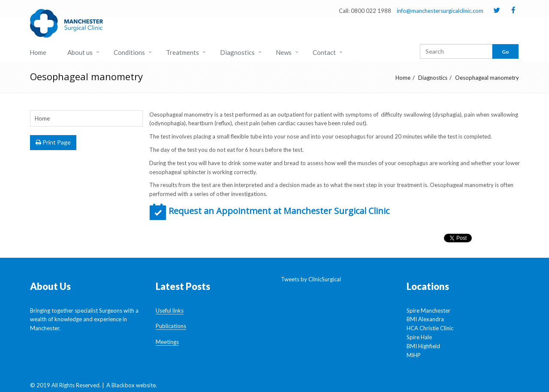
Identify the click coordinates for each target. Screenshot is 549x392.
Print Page (53, 142)
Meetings (167, 342)
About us (80, 52)
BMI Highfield (423, 346)
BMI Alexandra (425, 319)
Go (505, 52)
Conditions (129, 52)
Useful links (170, 311)
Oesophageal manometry (487, 78)
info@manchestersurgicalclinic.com (440, 11)
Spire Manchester (428, 311)
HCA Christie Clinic (430, 328)
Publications (171, 326)
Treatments (182, 52)
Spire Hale (419, 337)
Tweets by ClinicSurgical (311, 279)
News (284, 52)
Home (38, 52)
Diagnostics (237, 52)
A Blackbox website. (132, 385)
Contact (324, 52)
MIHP (414, 355)
